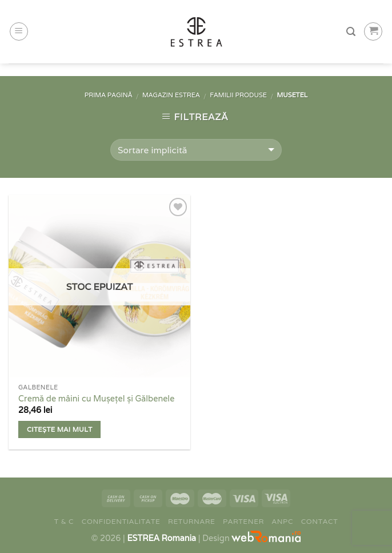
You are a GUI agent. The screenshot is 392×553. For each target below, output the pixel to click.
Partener (243, 521)
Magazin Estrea (171, 95)
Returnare (191, 521)
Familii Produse (238, 95)
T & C (64, 521)
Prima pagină (109, 95)
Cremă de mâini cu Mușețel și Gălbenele (96, 399)
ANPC (283, 521)
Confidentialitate (121, 521)
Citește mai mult (60, 429)
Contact (320, 521)
